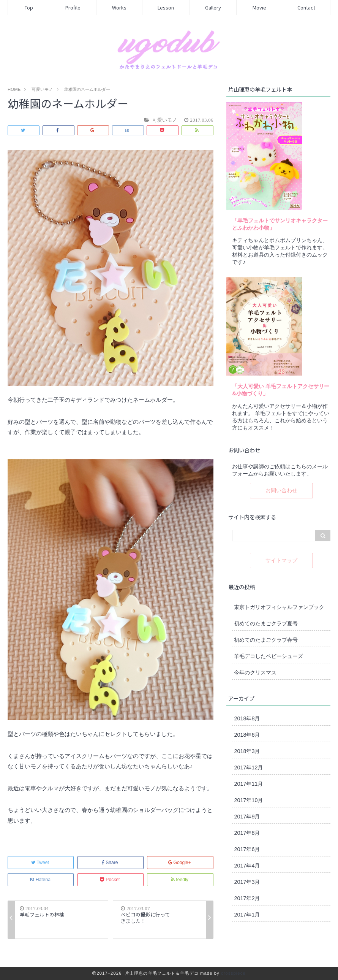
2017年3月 (247, 882)
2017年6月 (247, 849)
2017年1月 (247, 915)
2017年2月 (247, 898)
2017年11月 (248, 784)
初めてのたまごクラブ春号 (266, 640)
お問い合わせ (281, 490)
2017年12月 (248, 768)
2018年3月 (247, 751)
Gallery (213, 7)
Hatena (41, 880)
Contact (306, 7)
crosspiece (233, 973)
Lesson (166, 7)
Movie (259, 7)
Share (111, 863)
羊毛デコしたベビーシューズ (269, 656)
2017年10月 (248, 800)
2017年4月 (247, 866)
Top (29, 7)
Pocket (111, 880)
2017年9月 (247, 817)
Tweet (41, 863)
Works (119, 7)
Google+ (180, 863)
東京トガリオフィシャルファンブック (279, 607)
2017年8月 (247, 833)
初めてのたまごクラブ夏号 (266, 623)
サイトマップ (281, 560)
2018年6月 (247, 735)
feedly (180, 880)
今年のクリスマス (255, 672)
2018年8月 (247, 718)
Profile (73, 7)
